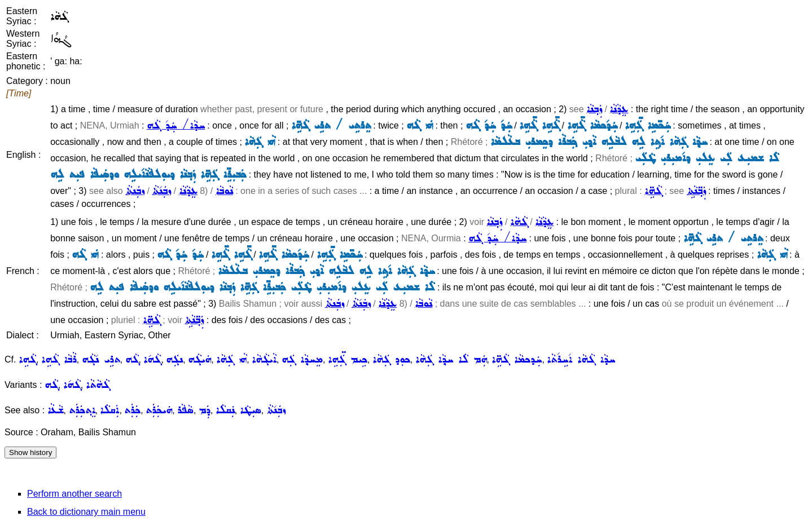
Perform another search (74, 494)
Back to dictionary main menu (86, 512)
